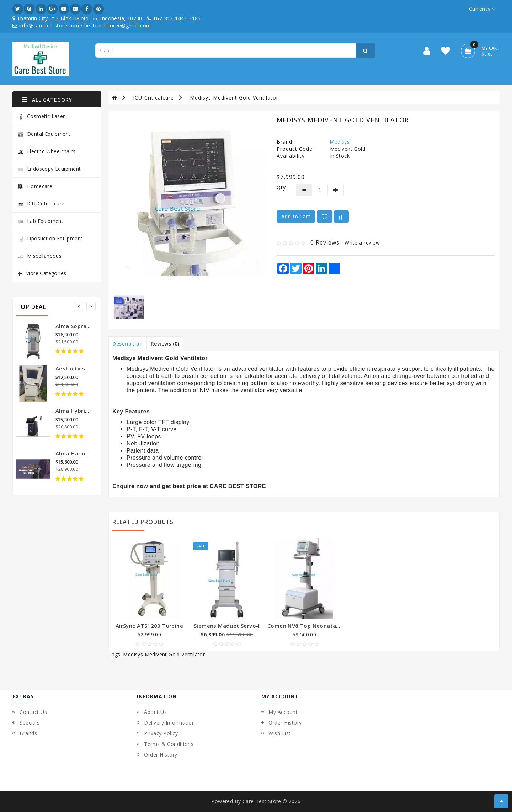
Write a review (362, 243)
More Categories (46, 273)
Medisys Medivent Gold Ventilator (234, 98)
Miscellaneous (40, 256)
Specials (30, 723)
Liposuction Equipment (50, 238)
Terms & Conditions (169, 744)
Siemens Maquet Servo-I (227, 626)
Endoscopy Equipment (49, 169)
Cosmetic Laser (41, 116)
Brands (28, 733)
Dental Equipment (44, 134)
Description (128, 344)
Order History (161, 755)
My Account (283, 712)
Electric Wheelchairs (47, 151)
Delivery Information (169, 723)
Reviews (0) (165, 344)
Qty (281, 187)
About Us (155, 712)
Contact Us (33, 712)
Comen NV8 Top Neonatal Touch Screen (322, 626)
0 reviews (325, 242)
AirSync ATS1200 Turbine (149, 626)
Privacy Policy (161, 733)
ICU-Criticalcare (41, 204)
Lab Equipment (41, 221)
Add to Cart (296, 216)
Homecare (35, 186)
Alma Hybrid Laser (80, 411)
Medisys (340, 142)
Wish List (280, 733)
